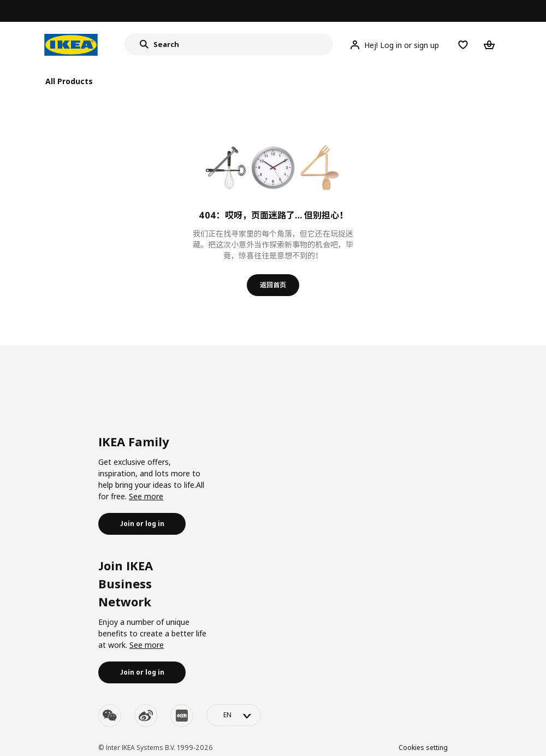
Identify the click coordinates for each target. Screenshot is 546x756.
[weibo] (146, 716)
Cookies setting (423, 748)
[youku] (182, 716)
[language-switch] (234, 715)
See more (146, 496)
